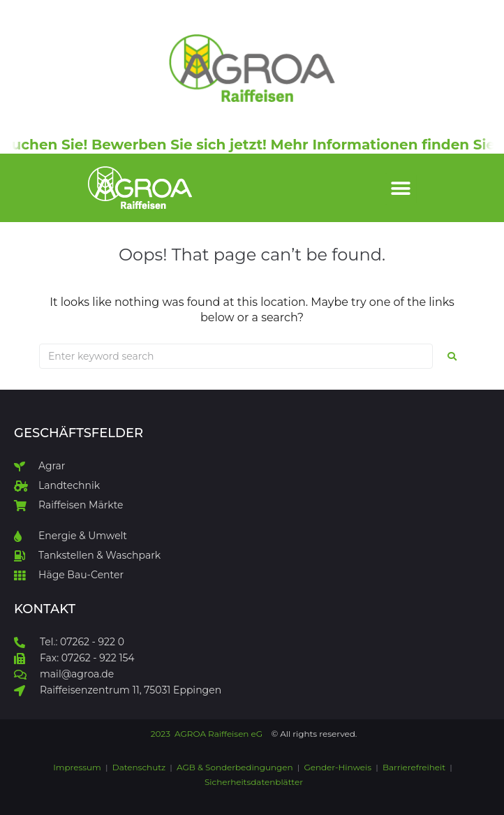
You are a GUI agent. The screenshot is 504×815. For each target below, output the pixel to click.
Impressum (78, 767)
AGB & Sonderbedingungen (235, 767)
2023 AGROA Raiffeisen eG (207, 734)
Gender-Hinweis (338, 767)
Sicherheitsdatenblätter (254, 782)
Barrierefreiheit (414, 767)
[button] (401, 189)
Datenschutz (139, 767)
